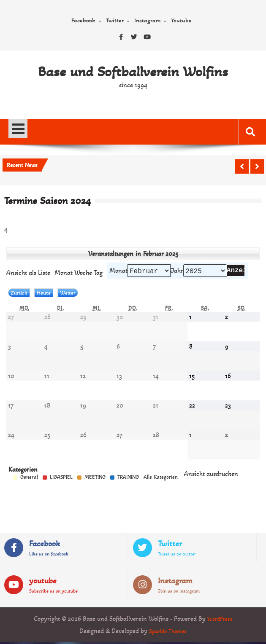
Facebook (83, 20)
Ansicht (211, 475)
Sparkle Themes (168, 632)
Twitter (115, 20)
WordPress (220, 620)
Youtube (181, 20)
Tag (98, 273)
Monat (118, 271)
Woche (83, 273)
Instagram (147, 20)
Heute (44, 294)
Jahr (177, 271)
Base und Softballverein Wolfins (133, 72)
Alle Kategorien (161, 479)
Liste (28, 273)
